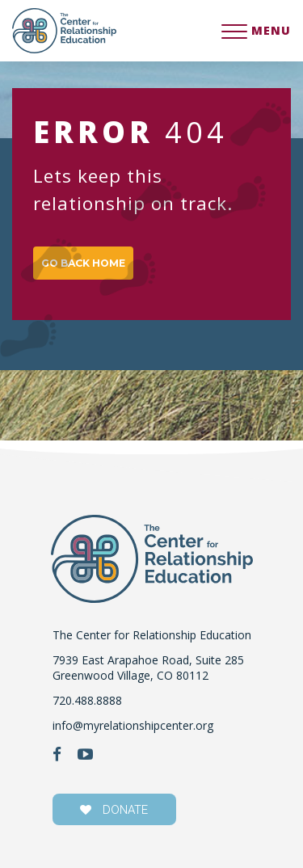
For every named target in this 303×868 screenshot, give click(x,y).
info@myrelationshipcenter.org (133, 725)
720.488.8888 (87, 700)
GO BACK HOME (83, 263)
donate (114, 810)
